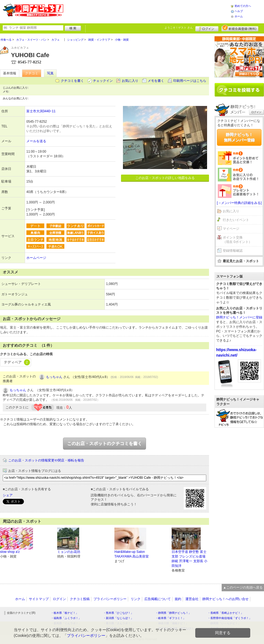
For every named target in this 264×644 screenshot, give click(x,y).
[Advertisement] (239, 454)
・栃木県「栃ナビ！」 (65, 613)
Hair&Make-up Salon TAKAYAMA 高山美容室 (132, 554)
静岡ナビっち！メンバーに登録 (239, 317)
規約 (178, 599)
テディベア (17, 362)
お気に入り (130, 81)
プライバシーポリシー (110, 599)
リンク (136, 599)
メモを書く (156, 81)
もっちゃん (54, 377)
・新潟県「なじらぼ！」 (118, 618)
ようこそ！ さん (179, 28)
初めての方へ (243, 6)
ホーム (239, 16)
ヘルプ (239, 11)
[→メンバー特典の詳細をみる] (239, 203)
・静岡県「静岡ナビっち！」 (173, 613)
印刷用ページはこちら (190, 81)
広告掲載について (158, 599)
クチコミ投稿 (80, 599)
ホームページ (36, 258)
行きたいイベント (236, 220)
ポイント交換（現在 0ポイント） (237, 240)
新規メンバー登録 (240, 28)
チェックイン (103, 81)
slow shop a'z (10, 552)
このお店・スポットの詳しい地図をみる (165, 178)
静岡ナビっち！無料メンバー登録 (239, 137)
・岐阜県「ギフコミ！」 (170, 618)
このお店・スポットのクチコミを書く (105, 443)
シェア (8, 495)
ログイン (207, 28)
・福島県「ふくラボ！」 (66, 618)
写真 (50, 73)
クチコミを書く (72, 81)
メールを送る (36, 141)
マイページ (231, 229)
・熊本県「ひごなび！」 (118, 613)
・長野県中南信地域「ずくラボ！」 (230, 618)
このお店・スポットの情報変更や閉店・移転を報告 (46, 460)
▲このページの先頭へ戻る (243, 587)
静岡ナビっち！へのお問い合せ (226, 599)
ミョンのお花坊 (69, 552)
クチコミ (32, 73)
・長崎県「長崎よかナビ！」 (226, 613)
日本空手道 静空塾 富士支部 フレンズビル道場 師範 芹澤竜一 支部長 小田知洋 (189, 559)
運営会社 (192, 599)
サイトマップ (39, 599)
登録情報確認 (233, 251)
